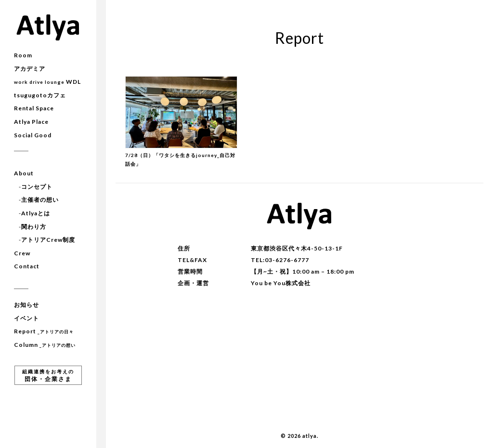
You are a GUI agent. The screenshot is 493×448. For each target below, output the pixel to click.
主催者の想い (40, 200)
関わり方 (34, 227)
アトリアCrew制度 (48, 240)
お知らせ (26, 305)
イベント (26, 318)
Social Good (33, 135)
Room (23, 55)
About (24, 173)
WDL (47, 82)
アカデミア (30, 69)
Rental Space (34, 108)
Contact (27, 266)
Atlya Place (31, 122)
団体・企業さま (48, 376)
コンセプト (37, 187)
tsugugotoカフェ (40, 95)
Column (45, 345)
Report (44, 331)
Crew (22, 253)
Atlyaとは (36, 213)
